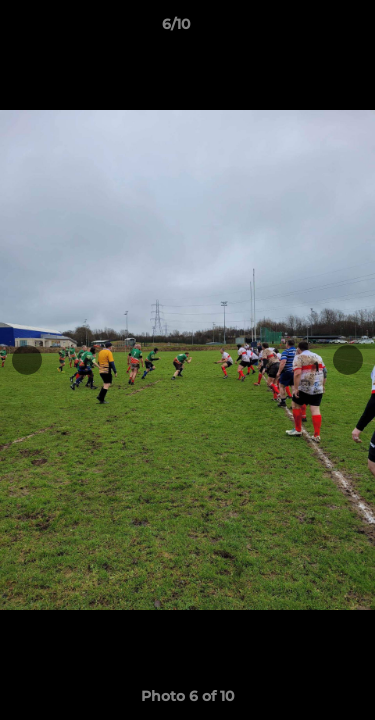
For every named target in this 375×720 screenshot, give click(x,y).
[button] (303, 29)
